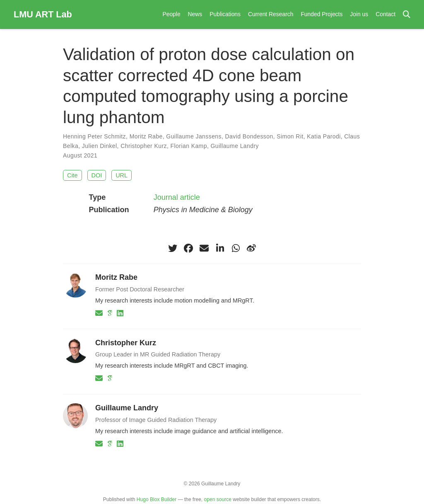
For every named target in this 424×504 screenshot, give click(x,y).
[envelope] (204, 248)
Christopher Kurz (144, 146)
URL (122, 175)
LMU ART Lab (43, 14)
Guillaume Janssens (194, 136)
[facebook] (188, 248)
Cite (72, 175)
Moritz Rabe (146, 136)
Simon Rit (290, 136)
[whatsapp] (236, 248)
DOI (97, 175)
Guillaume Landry (235, 146)
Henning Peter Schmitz (94, 136)
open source (218, 499)
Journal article (177, 197)
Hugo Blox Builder (157, 499)
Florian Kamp (189, 146)
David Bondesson (249, 136)
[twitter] (173, 248)
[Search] (407, 15)
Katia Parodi (324, 136)
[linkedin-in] (220, 248)
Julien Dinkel (100, 146)
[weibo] (251, 248)
